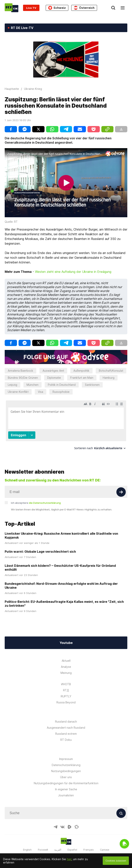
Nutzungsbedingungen (66, 767)
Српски (105, 846)
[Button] (121, 488)
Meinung (66, 669)
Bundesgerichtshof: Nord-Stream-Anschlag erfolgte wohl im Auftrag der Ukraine (61, 582)
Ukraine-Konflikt (18, 392)
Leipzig (12, 385)
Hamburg (109, 378)
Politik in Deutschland (62, 385)
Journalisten (66, 792)
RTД (66, 687)
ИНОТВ (66, 681)
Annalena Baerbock (21, 371)
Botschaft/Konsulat (111, 371)
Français (89, 846)
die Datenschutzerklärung (45, 499)
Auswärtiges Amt (53, 371)
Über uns (66, 774)
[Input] (66, 488)
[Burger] (123, 8)
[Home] (12, 8)
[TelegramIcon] (55, 823)
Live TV (31, 8)
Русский (43, 846)
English (27, 846)
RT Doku (66, 736)
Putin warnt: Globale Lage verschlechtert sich (40, 548)
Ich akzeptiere (36, 499)
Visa (41, 392)
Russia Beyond (66, 699)
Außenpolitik (81, 371)
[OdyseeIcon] (77, 823)
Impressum (66, 755)
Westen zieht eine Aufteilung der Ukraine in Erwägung (73, 272)
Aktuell (66, 657)
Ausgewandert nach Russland (66, 724)
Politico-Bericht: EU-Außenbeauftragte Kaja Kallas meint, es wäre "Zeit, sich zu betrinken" (64, 600)
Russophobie (61, 392)
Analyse (66, 663)
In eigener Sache (66, 786)
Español (72, 846)
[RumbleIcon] (70, 823)
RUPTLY (66, 693)
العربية (58, 846)
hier (69, 859)
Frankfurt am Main (82, 378)
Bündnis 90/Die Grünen (23, 378)
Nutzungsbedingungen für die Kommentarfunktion (66, 780)
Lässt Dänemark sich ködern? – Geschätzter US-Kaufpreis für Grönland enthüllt (60, 564)
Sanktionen (92, 385)
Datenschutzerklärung (66, 761)
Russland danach (66, 718)
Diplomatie (54, 378)
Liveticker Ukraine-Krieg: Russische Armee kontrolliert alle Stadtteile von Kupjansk (61, 532)
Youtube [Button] (66, 639)
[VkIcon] (62, 823)
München (33, 385)
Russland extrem (66, 730)
